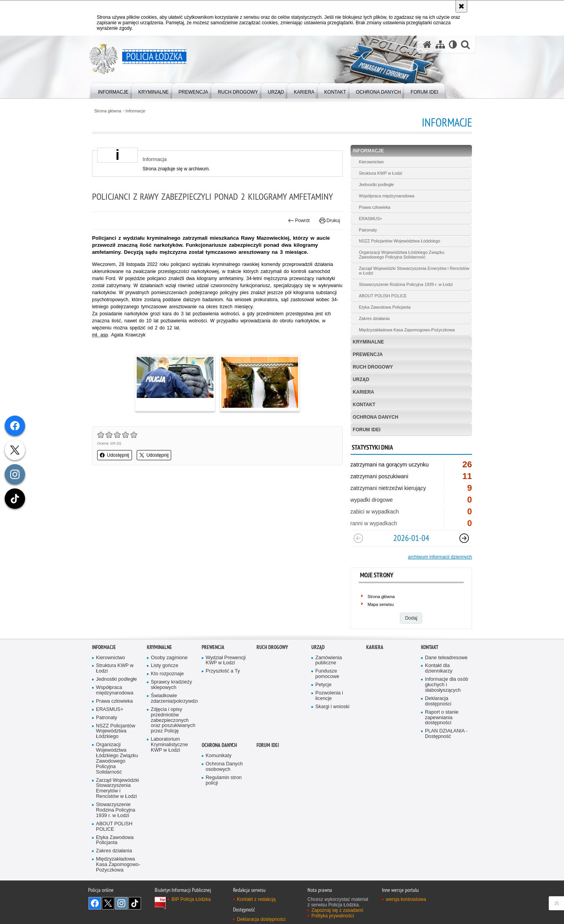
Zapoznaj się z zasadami (337, 910)
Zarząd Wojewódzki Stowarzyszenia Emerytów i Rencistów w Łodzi (414, 271)
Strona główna (108, 111)
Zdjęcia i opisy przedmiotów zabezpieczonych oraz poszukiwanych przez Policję (173, 721)
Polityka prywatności (333, 916)
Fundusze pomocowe (327, 674)
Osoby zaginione (169, 658)
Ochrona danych (376, 417)
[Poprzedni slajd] (358, 538)
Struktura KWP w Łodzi (381, 173)
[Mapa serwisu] (440, 44)
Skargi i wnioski (332, 707)
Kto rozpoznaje (167, 674)
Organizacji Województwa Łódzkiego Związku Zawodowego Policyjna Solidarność (401, 255)
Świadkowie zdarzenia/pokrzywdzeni (174, 699)
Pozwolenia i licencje (329, 696)
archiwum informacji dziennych (440, 557)
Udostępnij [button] (115, 455)
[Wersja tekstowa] (453, 44)
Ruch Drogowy (373, 367)
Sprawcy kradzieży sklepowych (171, 685)
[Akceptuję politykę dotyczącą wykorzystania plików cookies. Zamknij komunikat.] (461, 6)
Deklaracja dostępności (438, 701)
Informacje (136, 111)
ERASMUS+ (371, 219)
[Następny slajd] (464, 538)
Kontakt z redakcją (256, 899)
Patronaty (368, 230)
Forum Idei (367, 430)
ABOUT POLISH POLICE (383, 296)
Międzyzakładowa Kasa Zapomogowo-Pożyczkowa (407, 330)
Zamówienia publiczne (329, 661)
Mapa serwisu (381, 604)
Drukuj (330, 221)
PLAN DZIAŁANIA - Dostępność (446, 734)
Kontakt (364, 405)
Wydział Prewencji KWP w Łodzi (226, 661)
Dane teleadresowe (446, 658)
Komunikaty (219, 756)
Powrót (299, 221)
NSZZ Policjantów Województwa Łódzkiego (399, 241)
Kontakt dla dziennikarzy (439, 668)
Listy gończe (164, 666)
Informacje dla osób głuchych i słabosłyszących (446, 685)
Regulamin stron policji (224, 780)
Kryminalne (369, 342)
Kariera (364, 392)
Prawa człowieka (374, 207)
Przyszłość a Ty (223, 671)
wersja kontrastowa (406, 899)
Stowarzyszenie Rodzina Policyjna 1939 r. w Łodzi (406, 284)
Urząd (361, 380)
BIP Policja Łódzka (191, 899)
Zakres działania (374, 318)
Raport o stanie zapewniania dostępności (442, 718)
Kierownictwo (371, 162)
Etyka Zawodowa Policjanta (385, 307)
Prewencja (368, 354)
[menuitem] (113, 90)
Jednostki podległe (376, 184)
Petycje (323, 685)
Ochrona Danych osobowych (224, 767)
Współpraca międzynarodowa (387, 196)
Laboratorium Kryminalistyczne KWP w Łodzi (169, 745)
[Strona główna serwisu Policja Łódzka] (427, 44)
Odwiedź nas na (95, 903)
